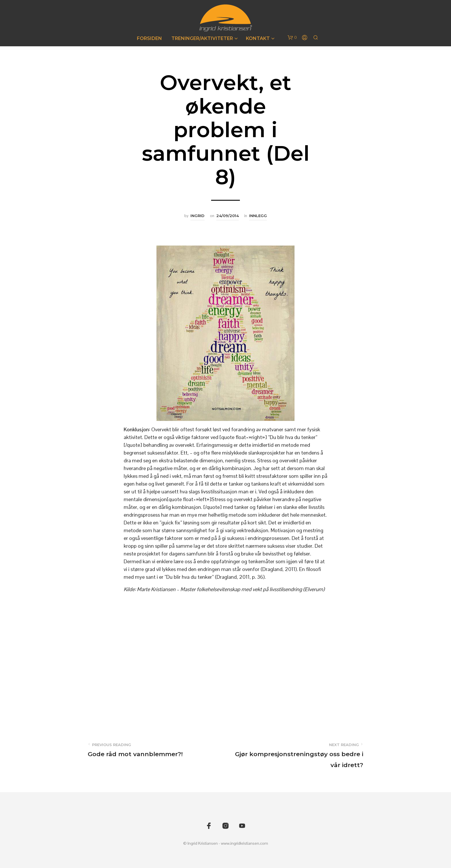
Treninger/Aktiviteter (202, 38)
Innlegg (258, 216)
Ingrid (197, 216)
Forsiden (149, 38)
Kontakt (258, 38)
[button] (292, 38)
